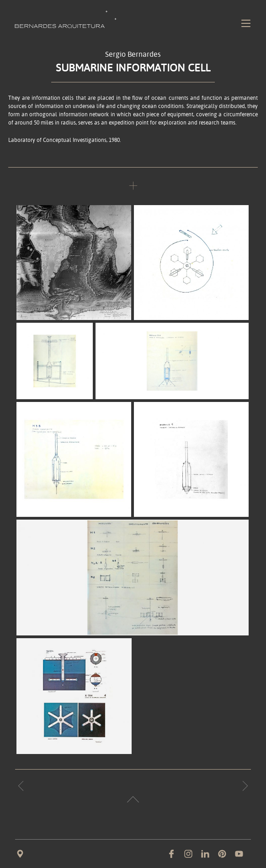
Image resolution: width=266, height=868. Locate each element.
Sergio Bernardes (133, 54)
